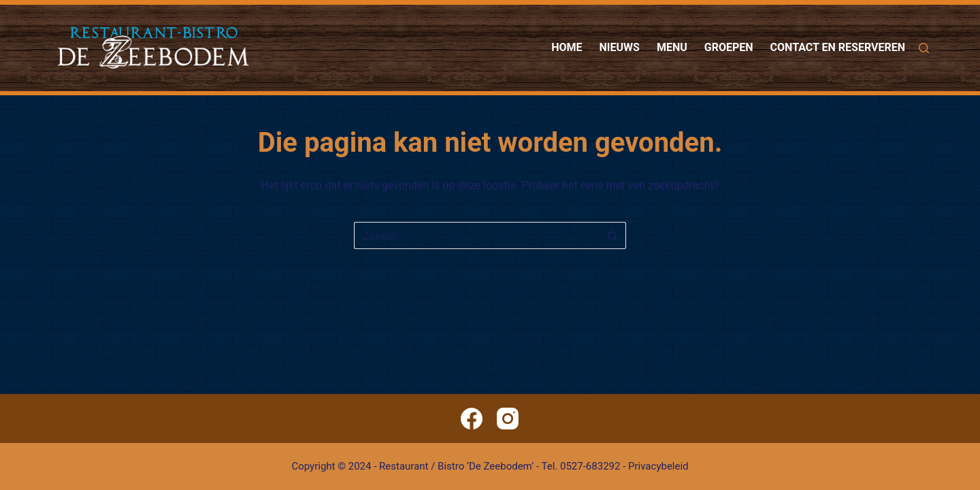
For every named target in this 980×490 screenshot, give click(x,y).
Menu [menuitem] (672, 47)
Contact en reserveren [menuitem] (838, 47)
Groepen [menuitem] (729, 47)
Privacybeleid (658, 466)
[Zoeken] (924, 48)
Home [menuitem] (567, 47)
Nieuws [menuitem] (620, 47)
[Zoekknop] (612, 235)
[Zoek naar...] (476, 235)
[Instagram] (508, 419)
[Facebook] (472, 419)
